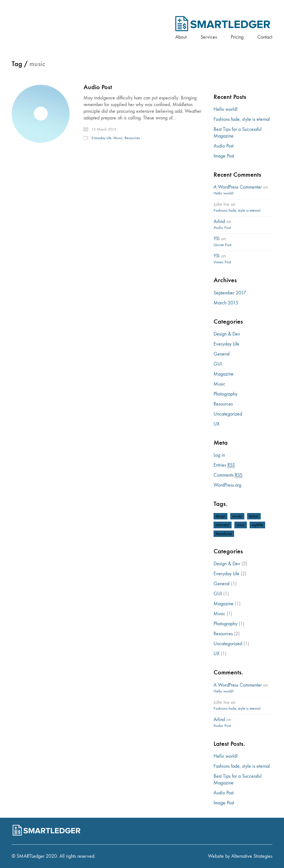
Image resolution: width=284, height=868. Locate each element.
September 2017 (230, 293)
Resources (132, 138)
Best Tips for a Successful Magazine (238, 133)
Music (118, 138)
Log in (219, 455)
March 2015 (226, 303)
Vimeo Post (222, 262)
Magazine (224, 374)
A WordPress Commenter (238, 187)
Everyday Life (102, 138)
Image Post (224, 156)
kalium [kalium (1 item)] (254, 516)
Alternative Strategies (252, 856)
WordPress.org (227, 485)
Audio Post (98, 87)
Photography (225, 394)
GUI (218, 364)
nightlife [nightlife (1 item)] (257, 525)
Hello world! (226, 109)
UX (216, 424)
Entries (224, 465)
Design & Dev (227, 334)
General (222, 354)
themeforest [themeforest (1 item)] (224, 534)
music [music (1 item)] (241, 525)
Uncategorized (228, 414)
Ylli (217, 239)
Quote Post (222, 245)
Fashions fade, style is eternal (242, 119)
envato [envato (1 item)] (237, 516)
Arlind (219, 222)
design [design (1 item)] (220, 516)
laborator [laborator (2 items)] (223, 525)
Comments (228, 475)
